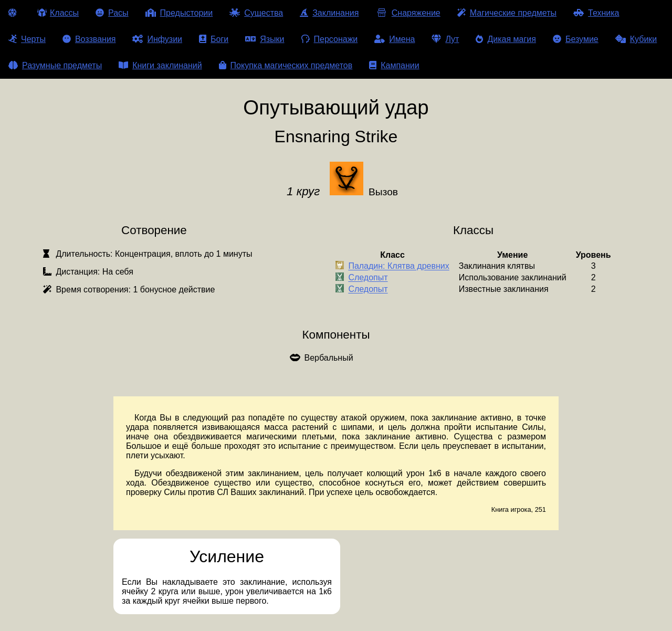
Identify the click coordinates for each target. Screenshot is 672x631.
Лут (445, 39)
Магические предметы (507, 13)
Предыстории (179, 13)
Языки (265, 39)
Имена (395, 39)
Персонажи (330, 39)
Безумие (576, 39)
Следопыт (368, 278)
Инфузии (157, 39)
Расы (112, 13)
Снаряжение (408, 13)
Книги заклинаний (160, 65)
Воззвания (89, 39)
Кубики (636, 39)
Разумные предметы (55, 65)
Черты (27, 39)
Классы (58, 13)
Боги (214, 39)
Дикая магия (506, 39)
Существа (256, 13)
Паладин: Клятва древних (398, 266)
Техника (596, 13)
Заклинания (329, 13)
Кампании (394, 65)
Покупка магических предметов (286, 65)
